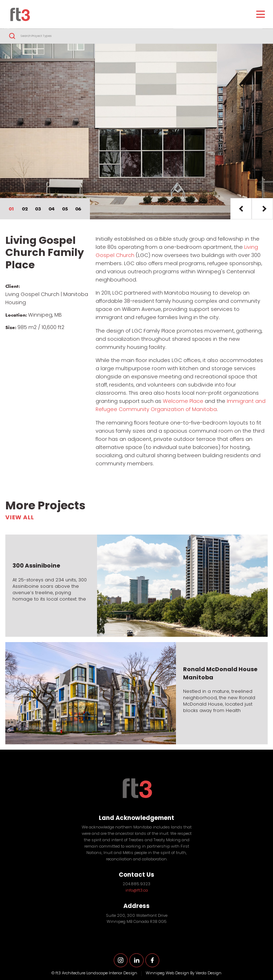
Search (12, 36)
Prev (241, 209)
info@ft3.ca (137, 891)
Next (262, 209)
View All (20, 518)
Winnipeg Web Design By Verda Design (184, 973)
